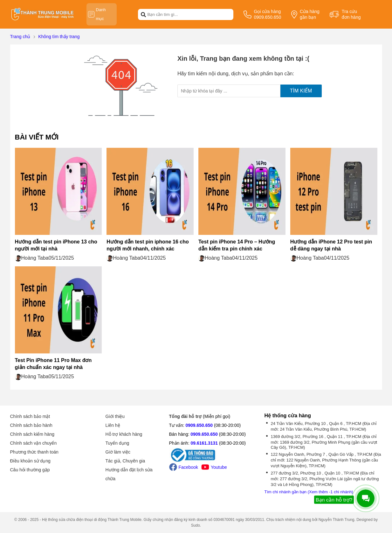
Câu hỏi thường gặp (30, 470)
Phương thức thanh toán (34, 452)
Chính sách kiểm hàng (32, 434)
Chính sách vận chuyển (34, 443)
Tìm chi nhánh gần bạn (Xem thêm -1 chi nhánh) (309, 492)
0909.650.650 (199, 425)
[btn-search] (143, 14)
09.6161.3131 (204, 443)
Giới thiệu (115, 416)
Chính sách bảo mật (30, 416)
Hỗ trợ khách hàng (124, 434)
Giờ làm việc (118, 452)
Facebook (184, 467)
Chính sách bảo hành (31, 425)
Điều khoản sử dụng (30, 461)
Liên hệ (113, 425)
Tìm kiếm (301, 91)
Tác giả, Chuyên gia (125, 461)
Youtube (214, 467)
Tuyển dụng (117, 443)
